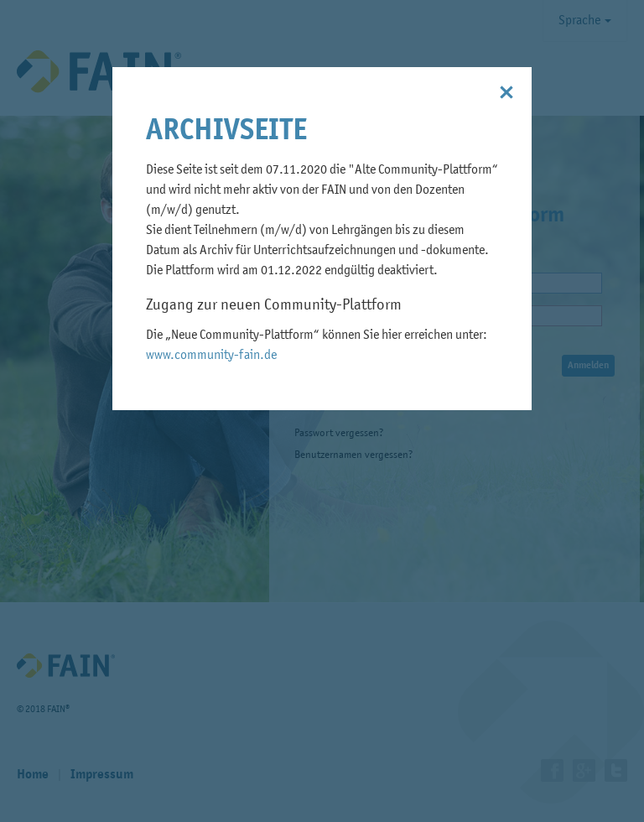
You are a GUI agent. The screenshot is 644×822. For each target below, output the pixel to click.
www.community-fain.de (211, 356)
